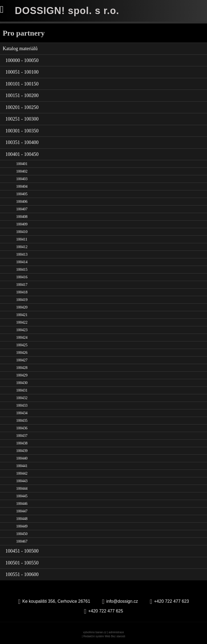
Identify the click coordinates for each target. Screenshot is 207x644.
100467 (22, 541)
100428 (22, 368)
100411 (22, 239)
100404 (22, 186)
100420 (22, 307)
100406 (22, 202)
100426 (22, 353)
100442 (22, 473)
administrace (116, 632)
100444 (22, 489)
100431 (22, 390)
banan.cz (101, 632)
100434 (22, 413)
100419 (22, 300)
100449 (22, 526)
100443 (22, 481)
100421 (22, 315)
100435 (22, 421)
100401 (22, 164)
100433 (22, 405)
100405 (22, 194)
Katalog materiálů (20, 49)
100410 (22, 232)
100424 (22, 338)
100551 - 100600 (22, 574)
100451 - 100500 (22, 551)
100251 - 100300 (22, 119)
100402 (22, 171)
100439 (22, 451)
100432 (22, 398)
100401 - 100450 (22, 154)
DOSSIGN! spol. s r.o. (67, 11)
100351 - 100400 (22, 142)
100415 (22, 270)
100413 (22, 254)
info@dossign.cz (122, 601)
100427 (22, 360)
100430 (22, 383)
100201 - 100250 (22, 107)
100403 (22, 179)
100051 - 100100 (22, 72)
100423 (22, 330)
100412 (22, 247)
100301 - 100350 (22, 131)
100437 (22, 436)
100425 (22, 345)
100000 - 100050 (22, 60)
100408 (22, 217)
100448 (22, 519)
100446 (22, 504)
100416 (22, 277)
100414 (22, 262)
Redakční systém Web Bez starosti (104, 636)
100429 (22, 375)
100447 (22, 511)
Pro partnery (24, 33)
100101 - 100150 (22, 84)
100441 (22, 466)
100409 (22, 224)
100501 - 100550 (22, 563)
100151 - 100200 (22, 95)
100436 (22, 428)
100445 (22, 496)
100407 (22, 209)
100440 (22, 458)
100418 (22, 292)
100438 (22, 443)
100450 (22, 534)
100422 (22, 322)
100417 (22, 285)
